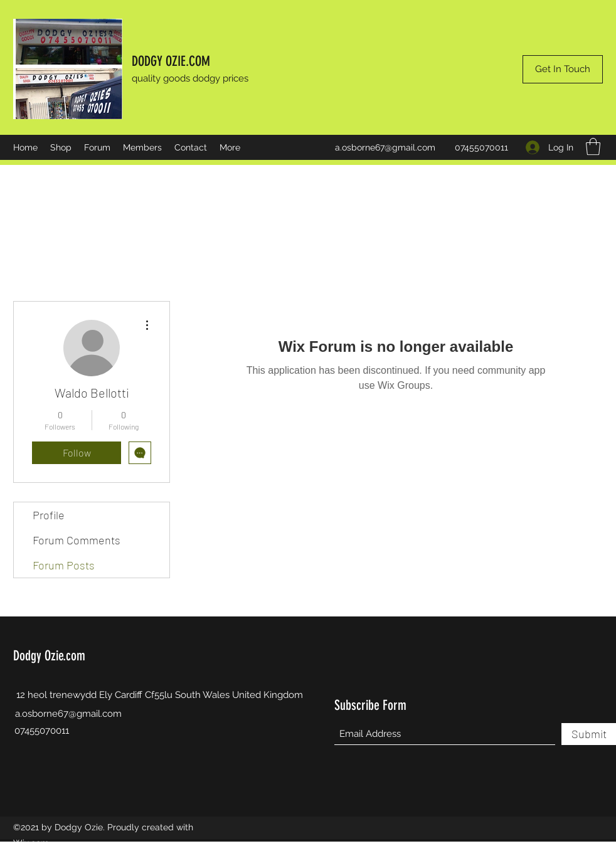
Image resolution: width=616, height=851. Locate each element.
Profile (49, 515)
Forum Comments (77, 540)
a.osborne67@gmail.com (385, 147)
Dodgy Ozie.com (49, 656)
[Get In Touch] (563, 69)
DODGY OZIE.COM (171, 61)
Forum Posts (64, 565)
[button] (593, 146)
